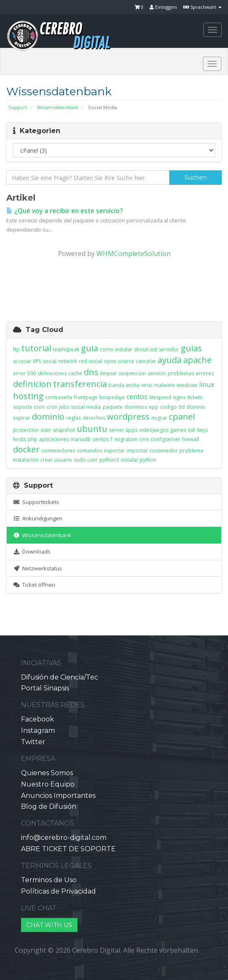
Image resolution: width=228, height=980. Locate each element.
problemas (181, 373)
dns (91, 372)
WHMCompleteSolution (133, 253)
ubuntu (92, 429)
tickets (195, 397)
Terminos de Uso (49, 880)
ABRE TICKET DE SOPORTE (68, 849)
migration (126, 439)
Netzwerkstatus (38, 568)
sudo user (86, 460)
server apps (123, 430)
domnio (196, 407)
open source (119, 361)
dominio (48, 417)
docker (26, 449)
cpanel (182, 417)
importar (137, 451)
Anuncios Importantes (58, 796)
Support (18, 107)
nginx (179, 397)
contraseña (59, 397)
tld (182, 407)
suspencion (132, 373)
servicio (157, 373)
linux (207, 384)
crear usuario (56, 460)
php (32, 439)
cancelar (146, 361)
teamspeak (66, 349)
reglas (74, 418)
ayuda (170, 360)
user (46, 430)
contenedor (164, 451)
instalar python (139, 460)
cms (144, 439)
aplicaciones (54, 439)
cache (75, 373)
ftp (16, 349)
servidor (169, 349)
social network (60, 361)
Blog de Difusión (49, 806)
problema (191, 451)
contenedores (58, 451)
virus (147, 385)
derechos (94, 418)
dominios (136, 407)
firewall (190, 439)
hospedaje (112, 397)
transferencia (80, 384)
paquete (113, 407)
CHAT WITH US (49, 925)
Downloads (32, 551)
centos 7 (103, 439)
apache (197, 360)
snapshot (64, 430)
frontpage (86, 397)
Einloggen (163, 7)
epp (154, 407)
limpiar (109, 373)
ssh (192, 430)
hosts (19, 439)
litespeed (160, 397)
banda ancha (124, 385)
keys (203, 430)
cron (39, 407)
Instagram (38, 730)
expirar (22, 418)
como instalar (116, 349)
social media (86, 407)
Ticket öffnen (34, 585)
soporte (23, 407)
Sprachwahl (202, 7)
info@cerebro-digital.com (64, 838)
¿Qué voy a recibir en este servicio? (65, 211)
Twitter (33, 742)
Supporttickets (36, 502)
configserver (165, 439)
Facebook (38, 719)
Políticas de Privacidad (58, 891)
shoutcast (146, 349)
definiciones (52, 373)
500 (32, 373)
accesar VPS (27, 361)
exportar (114, 451)
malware (165, 385)
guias (191, 348)
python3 (109, 460)
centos (137, 397)
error (19, 373)
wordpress (128, 417)
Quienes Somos (47, 773)
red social (91, 361)
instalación (26, 460)
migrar (159, 418)
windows (187, 385)
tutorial (36, 348)
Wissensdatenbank (58, 107)
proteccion (26, 430)
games (178, 430)
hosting (28, 396)
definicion (32, 384)
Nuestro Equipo (48, 784)
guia (89, 348)
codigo (168, 407)
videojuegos (154, 430)
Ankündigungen (38, 518)
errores (205, 373)
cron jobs (58, 407)
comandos (89, 451)
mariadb (81, 439)
